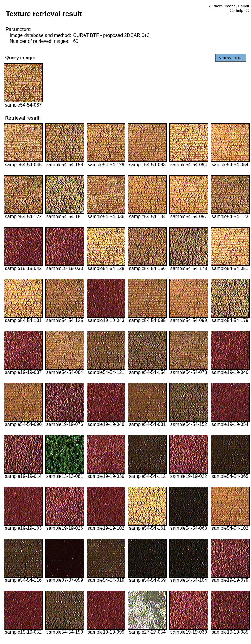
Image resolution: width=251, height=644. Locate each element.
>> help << (239, 10)
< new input (231, 58)
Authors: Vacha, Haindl (229, 6)
